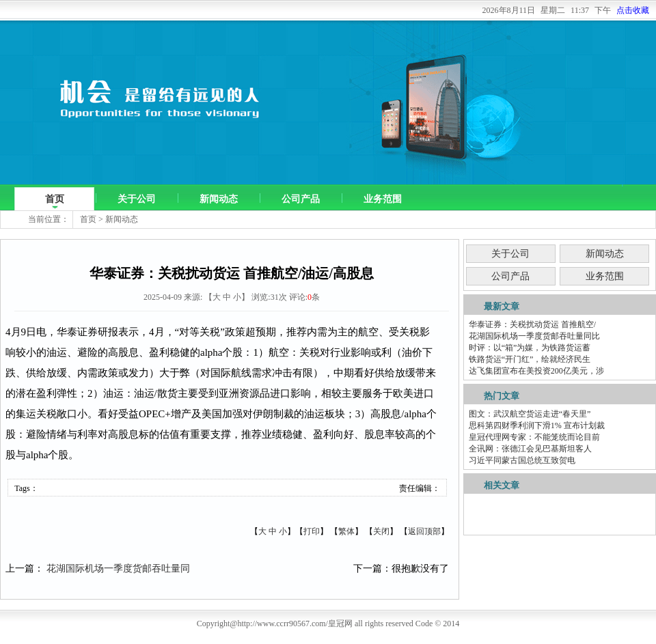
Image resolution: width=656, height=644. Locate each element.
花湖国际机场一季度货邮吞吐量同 (118, 569)
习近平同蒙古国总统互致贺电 (522, 460)
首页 (55, 199)
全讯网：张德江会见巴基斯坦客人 (530, 449)
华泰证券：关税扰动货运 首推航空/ (532, 324)
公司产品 (301, 199)
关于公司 (137, 199)
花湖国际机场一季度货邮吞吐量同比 (534, 336)
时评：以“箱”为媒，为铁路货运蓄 (530, 348)
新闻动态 (219, 199)
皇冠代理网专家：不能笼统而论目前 (534, 437)
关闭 (381, 531)
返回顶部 (424, 531)
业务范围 (383, 199)
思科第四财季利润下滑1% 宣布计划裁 (537, 425)
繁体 (346, 531)
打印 (312, 531)
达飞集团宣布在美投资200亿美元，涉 (536, 371)
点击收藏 (633, 10)
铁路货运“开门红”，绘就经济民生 (530, 359)
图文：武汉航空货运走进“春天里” (530, 414)
